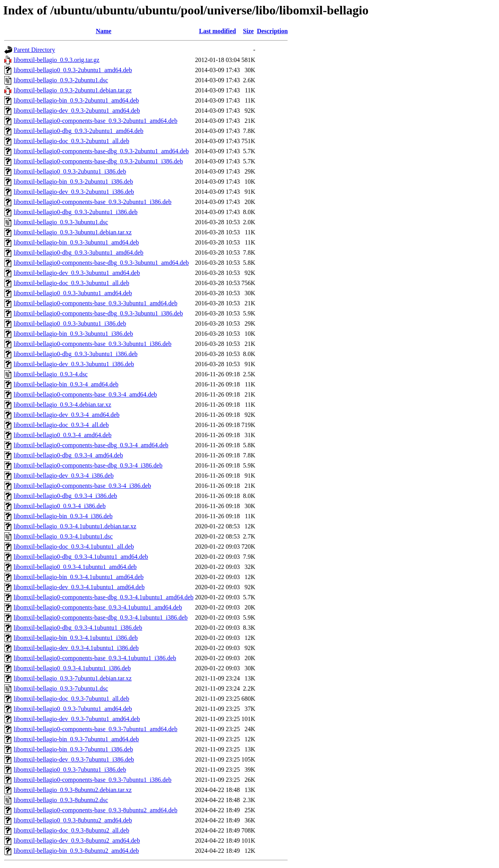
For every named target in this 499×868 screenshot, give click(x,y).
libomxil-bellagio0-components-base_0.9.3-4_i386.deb (82, 486)
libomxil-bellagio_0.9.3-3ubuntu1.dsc (61, 222)
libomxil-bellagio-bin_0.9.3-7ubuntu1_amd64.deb (76, 739)
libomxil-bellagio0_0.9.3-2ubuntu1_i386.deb (70, 171)
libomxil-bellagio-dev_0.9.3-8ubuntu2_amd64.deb (77, 841)
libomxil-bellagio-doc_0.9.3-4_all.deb (61, 425)
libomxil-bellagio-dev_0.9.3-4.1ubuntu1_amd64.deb (79, 587)
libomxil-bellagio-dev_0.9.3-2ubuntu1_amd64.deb (77, 111)
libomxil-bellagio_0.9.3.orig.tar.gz (57, 60)
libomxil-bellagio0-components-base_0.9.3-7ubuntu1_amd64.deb (96, 729)
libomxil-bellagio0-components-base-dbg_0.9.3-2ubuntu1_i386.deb (98, 161)
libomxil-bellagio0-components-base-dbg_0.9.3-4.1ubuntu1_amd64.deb (104, 597)
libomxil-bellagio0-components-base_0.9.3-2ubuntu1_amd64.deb (96, 121)
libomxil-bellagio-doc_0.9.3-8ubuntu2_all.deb (71, 830)
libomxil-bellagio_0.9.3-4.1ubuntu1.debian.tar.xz (75, 526)
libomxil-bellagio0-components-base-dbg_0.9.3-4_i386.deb (88, 465)
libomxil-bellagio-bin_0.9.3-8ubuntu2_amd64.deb (76, 851)
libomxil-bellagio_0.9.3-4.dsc (51, 374)
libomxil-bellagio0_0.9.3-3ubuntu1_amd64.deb (73, 293)
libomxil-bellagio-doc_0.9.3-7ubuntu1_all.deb (71, 699)
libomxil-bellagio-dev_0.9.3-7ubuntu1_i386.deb (74, 759)
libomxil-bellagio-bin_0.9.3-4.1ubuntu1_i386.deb (76, 638)
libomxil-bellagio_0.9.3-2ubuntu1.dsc (61, 80)
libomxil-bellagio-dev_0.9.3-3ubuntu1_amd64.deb (77, 273)
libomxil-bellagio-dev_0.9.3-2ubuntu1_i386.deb (74, 192)
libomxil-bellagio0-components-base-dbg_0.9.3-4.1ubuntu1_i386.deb (101, 617)
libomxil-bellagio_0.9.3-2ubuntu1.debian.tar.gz (73, 90)
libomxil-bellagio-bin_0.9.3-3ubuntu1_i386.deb (73, 334)
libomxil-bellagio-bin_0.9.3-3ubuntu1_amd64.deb (76, 242)
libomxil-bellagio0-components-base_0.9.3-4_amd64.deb (85, 394)
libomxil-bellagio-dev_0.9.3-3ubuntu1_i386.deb (74, 364)
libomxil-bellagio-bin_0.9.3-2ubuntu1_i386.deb (73, 182)
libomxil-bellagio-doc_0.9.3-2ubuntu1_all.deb (71, 141)
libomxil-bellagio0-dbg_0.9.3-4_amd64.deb (68, 455)
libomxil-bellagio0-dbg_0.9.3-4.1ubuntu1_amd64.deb (81, 557)
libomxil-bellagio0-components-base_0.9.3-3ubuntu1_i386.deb (93, 344)
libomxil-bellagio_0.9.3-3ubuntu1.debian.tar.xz (73, 232)
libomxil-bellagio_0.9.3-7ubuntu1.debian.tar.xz (73, 678)
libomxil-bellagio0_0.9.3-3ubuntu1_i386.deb (70, 323)
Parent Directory (34, 50)
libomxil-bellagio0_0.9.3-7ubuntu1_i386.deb (70, 770)
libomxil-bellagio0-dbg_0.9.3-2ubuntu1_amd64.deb (79, 131)
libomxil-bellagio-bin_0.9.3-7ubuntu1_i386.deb (73, 749)
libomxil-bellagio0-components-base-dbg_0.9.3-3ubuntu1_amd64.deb (101, 263)
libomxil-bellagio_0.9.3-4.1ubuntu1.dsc (63, 536)
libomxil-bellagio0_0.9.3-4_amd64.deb (63, 435)
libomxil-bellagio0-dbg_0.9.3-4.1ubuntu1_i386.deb (78, 628)
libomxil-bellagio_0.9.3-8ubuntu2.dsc (61, 800)
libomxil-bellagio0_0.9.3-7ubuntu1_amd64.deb (73, 709)
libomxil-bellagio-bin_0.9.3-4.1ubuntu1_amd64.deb (79, 577)
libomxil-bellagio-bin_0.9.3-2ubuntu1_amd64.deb (76, 100)
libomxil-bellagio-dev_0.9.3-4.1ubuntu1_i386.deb (76, 648)
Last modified (217, 31)
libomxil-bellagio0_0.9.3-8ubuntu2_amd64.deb (73, 820)
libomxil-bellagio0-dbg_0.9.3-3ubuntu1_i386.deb (76, 354)
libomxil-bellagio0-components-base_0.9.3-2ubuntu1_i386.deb (93, 202)
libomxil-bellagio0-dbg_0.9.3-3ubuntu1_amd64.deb (79, 252)
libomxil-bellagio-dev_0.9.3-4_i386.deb (64, 476)
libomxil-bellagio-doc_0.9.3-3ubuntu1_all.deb (71, 283)
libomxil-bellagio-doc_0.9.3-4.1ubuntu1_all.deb (74, 546)
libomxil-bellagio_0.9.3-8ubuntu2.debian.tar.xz (73, 790)
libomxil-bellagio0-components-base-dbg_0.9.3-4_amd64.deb (91, 445)
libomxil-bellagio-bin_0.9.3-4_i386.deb (63, 516)
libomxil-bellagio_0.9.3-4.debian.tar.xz (62, 405)
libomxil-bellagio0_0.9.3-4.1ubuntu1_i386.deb (72, 668)
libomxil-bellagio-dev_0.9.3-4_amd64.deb (67, 415)
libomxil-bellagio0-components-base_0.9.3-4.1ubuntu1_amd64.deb (98, 607)
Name (104, 31)
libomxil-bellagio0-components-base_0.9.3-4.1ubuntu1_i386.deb (95, 658)
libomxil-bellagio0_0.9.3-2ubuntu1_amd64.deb (73, 70)
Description (272, 31)
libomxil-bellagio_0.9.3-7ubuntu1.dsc (61, 688)
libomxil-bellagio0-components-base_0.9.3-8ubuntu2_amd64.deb (96, 810)
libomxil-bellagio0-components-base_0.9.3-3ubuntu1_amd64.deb (96, 303)
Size (248, 31)
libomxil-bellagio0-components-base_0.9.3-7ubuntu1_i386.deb (93, 780)
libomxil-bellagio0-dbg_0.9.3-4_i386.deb (65, 496)
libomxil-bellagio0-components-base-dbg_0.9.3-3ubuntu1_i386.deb (98, 313)
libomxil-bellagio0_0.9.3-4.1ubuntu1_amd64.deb (75, 567)
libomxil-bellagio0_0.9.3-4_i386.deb (60, 506)
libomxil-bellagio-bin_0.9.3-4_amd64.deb (66, 384)
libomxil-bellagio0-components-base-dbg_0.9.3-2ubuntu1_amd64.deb (101, 151)
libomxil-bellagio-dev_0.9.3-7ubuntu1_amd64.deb (77, 719)
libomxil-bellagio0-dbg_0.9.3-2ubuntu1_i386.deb (76, 212)
